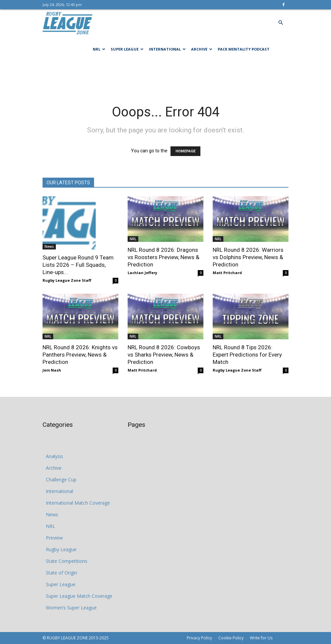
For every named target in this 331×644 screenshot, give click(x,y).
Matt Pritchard (227, 273)
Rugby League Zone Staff (67, 280)
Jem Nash (52, 370)
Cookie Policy (231, 638)
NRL (99, 49)
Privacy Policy (199, 638)
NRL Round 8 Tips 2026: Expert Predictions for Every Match (247, 355)
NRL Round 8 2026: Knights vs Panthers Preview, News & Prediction (80, 355)
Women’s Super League (71, 608)
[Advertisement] (165, 77)
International (167, 49)
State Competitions (67, 561)
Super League (127, 49)
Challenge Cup (61, 480)
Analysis (55, 456)
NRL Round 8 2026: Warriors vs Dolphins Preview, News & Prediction (248, 257)
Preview (54, 538)
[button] (280, 23)
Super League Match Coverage (79, 596)
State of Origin (61, 573)
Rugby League (61, 549)
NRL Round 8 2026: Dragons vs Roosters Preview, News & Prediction (164, 257)
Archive (202, 49)
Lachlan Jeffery (142, 273)
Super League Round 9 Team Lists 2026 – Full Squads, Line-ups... (78, 265)
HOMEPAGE (185, 151)
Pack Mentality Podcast (244, 49)
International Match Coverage (78, 503)
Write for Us (261, 638)
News (49, 246)
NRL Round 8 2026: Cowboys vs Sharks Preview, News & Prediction (164, 355)
